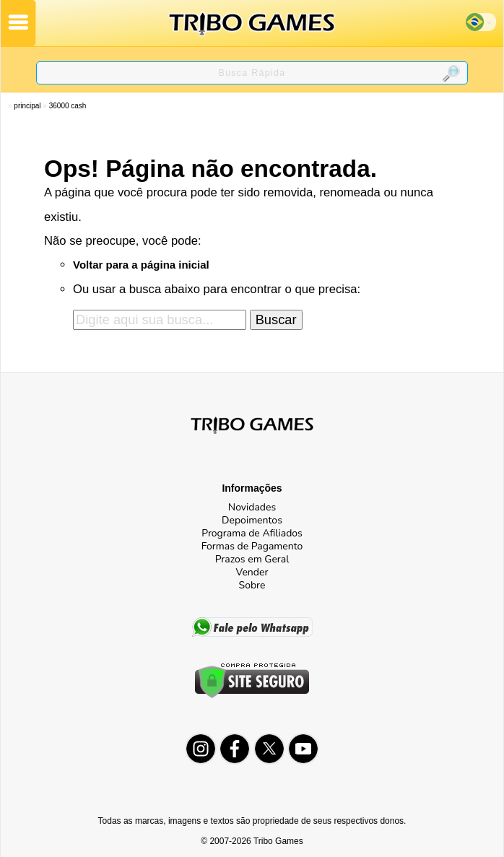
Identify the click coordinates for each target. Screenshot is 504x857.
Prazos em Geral (252, 559)
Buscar (276, 319)
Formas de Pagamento (252, 546)
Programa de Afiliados (252, 533)
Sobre (252, 585)
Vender (252, 572)
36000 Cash (68, 106)
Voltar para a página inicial (141, 265)
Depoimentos (252, 520)
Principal (27, 106)
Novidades (252, 507)
